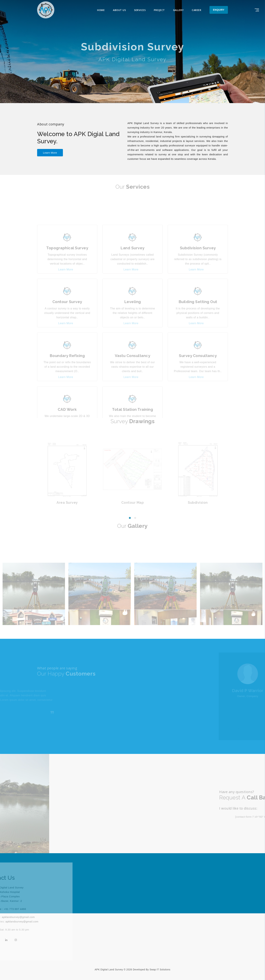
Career (197, 10)
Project (159, 10)
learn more (50, 153)
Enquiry (219, 10)
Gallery (178, 10)
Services (140, 10)
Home (101, 10)
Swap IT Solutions (160, 970)
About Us (119, 10)
